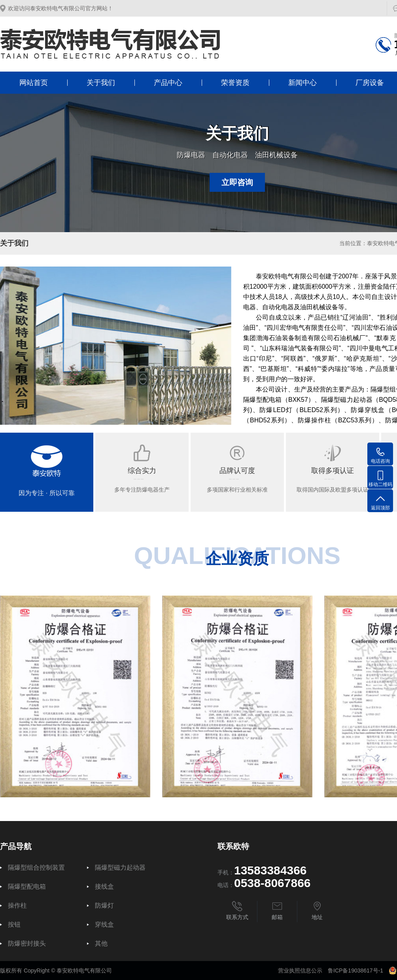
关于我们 (101, 83)
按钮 (14, 925)
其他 (101, 944)
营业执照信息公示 (300, 971)
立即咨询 (237, 182)
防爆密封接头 (27, 944)
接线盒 (104, 887)
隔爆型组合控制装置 (36, 868)
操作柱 (17, 906)
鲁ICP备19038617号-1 (355, 971)
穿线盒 (104, 925)
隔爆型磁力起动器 (120, 868)
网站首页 (34, 83)
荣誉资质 (235, 83)
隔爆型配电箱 (27, 887)
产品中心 (168, 83)
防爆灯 (104, 906)
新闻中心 (302, 83)
